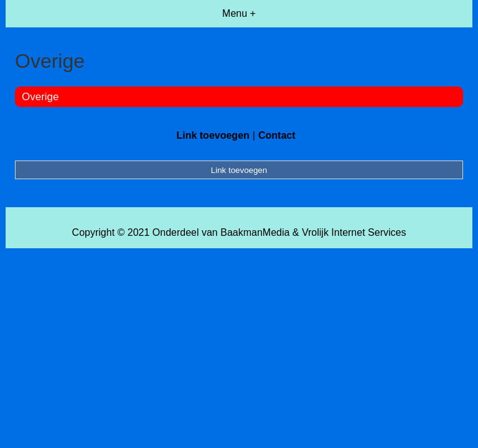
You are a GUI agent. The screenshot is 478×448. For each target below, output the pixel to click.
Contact (277, 135)
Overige (40, 97)
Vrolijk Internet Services (354, 232)
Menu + (239, 13)
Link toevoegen (213, 135)
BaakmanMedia (255, 232)
